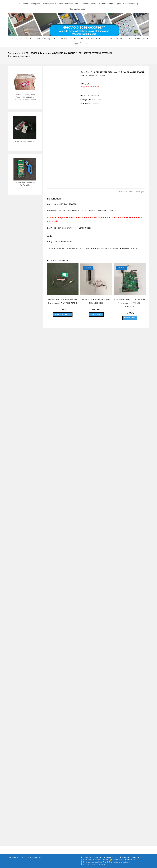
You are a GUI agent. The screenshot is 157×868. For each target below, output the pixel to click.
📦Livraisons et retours (119, 864)
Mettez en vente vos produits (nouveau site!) (118, 4)
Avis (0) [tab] (140, 709)
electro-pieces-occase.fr (21, 56)
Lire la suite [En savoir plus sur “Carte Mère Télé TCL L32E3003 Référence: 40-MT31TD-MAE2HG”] (130, 835)
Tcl (104, 100)
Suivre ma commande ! (69, 4)
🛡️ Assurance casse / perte (93, 866)
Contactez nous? (89, 4)
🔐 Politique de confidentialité (94, 861)
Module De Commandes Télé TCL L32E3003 (96, 818)
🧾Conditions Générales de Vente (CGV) (99, 859)
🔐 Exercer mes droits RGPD (123, 861)
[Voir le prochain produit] (143, 72)
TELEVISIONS (23, 39)
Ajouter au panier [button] (63, 831)
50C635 (97, 100)
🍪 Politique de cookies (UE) (94, 864)
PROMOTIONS (142, 39)
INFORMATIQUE (46, 39)
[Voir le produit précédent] (138, 72)
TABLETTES (68, 39)
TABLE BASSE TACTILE (120, 39)
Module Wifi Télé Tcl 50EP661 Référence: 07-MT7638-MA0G (63, 818)
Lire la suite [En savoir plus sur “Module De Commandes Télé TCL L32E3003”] (96, 831)
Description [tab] (125, 709)
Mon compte (50, 4)
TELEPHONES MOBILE (93, 39)
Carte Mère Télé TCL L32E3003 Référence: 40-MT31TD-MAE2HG (130, 820)
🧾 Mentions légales (128, 859)
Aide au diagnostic (78, 9)
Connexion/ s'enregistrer (30, 4)
